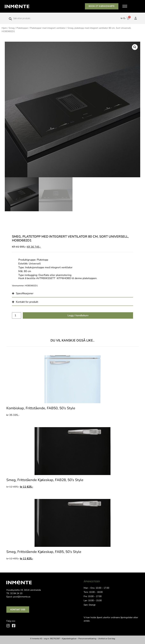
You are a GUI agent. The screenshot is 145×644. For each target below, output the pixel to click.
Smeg (12, 28)
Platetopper (22, 28)
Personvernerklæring (87, 639)
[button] (135, 47)
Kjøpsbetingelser (69, 639)
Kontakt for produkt (27, 302)
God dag (111, 639)
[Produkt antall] (17, 315)
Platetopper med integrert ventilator (48, 28)
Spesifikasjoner (25, 293)
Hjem (4, 28)
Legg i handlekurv (78, 315)
